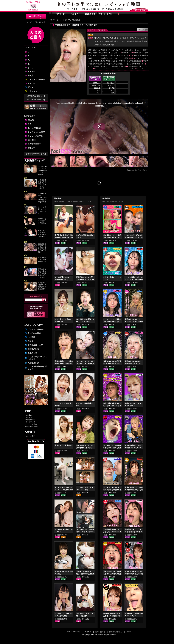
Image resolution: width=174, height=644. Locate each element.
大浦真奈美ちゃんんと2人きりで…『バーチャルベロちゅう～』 (112, 532)
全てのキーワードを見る (36, 154)
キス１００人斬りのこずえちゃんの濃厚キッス (42, 234)
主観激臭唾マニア (35, 345)
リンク (129, 632)
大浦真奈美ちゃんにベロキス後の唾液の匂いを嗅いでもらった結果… (134, 490)
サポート (29, 417)
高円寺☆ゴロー (34, 144)
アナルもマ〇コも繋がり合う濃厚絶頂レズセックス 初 (42, 273)
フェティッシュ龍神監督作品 (127, 41)
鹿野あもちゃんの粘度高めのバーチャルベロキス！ (112, 364)
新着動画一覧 (30, 420)
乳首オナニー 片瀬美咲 (63, 445)
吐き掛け (99, 38)
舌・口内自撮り (34, 333)
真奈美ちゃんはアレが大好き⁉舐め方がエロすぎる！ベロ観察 (134, 532)
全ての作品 (36, 96)
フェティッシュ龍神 (36, 132)
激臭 (105, 45)
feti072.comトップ (74, 632)
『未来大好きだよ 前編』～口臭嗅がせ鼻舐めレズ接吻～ (85, 574)
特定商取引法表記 (32, 427)
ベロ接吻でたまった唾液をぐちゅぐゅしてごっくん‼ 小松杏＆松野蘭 (112, 238)
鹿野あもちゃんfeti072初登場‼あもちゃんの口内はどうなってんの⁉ (133, 364)
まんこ (30, 68)
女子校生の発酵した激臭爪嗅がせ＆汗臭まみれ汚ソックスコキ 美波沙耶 (64, 238)
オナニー (31, 83)
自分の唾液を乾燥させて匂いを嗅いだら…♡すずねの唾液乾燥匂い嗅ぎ (112, 406)
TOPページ (54, 20)
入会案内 (29, 415)
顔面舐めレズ (33, 349)
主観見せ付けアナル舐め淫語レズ (42, 260)
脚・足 (30, 76)
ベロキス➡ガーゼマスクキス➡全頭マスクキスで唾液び (43, 170)
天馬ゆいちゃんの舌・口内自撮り (42, 221)
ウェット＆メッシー (36, 79)
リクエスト (32, 91)
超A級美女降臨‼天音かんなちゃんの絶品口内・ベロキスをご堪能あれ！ (112, 616)
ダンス (30, 87)
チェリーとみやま (35, 136)
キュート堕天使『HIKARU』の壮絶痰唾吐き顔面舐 (43, 198)
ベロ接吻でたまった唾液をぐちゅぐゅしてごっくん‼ (42, 184)
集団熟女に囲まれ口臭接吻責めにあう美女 (42, 286)
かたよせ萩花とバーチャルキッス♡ (42, 210)
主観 (140, 41)
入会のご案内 (30, 436)
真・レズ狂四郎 (34, 128)
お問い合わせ (100, 632)
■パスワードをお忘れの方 (36, 22)
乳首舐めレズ (33, 363)
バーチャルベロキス (36, 329)
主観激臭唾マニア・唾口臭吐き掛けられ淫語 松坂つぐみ (64, 364)
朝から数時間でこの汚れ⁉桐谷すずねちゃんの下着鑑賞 (133, 448)
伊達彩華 (31, 148)
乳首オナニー (33, 341)
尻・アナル (32, 72)
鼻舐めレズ (32, 353)
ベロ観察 (31, 337)
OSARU (31, 120)
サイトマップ (30, 422)
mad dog (32, 140)
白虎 (29, 124)
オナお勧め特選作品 (106, 41)
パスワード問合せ (32, 424)
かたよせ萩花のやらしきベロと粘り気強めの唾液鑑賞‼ (134, 280)
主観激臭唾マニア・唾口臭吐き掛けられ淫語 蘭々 (42, 248)
